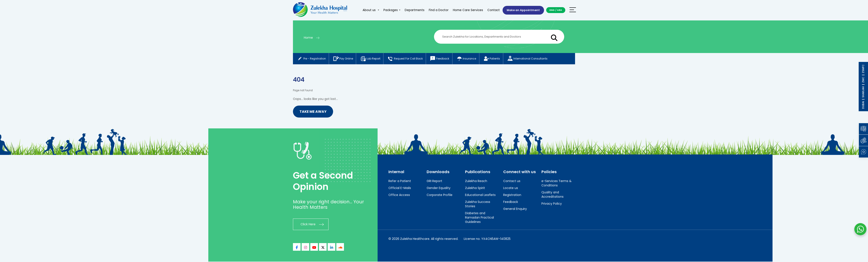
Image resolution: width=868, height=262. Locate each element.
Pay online (344, 59)
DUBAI (863, 105)
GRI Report (434, 181)
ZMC (863, 80)
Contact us (512, 181)
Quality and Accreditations (552, 195)
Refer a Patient (400, 181)
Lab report (372, 59)
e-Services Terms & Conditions (556, 184)
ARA (560, 10)
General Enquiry (515, 209)
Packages (390, 10)
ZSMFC (863, 69)
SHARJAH (863, 92)
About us (369, 10)
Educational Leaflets (480, 195)
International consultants (535, 59)
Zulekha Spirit (475, 188)
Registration (512, 195)
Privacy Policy (552, 204)
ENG (552, 10)
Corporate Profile (440, 195)
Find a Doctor (437, 10)
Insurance (472, 59)
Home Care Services (466, 10)
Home (308, 38)
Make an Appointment (522, 10)
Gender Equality (439, 188)
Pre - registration (311, 59)
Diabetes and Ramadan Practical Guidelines (479, 218)
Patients (498, 59)
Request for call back (408, 59)
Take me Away (313, 112)
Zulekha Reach (476, 181)
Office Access (399, 195)
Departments (413, 10)
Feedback (444, 59)
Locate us (511, 188)
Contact (492, 10)
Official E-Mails (400, 188)
